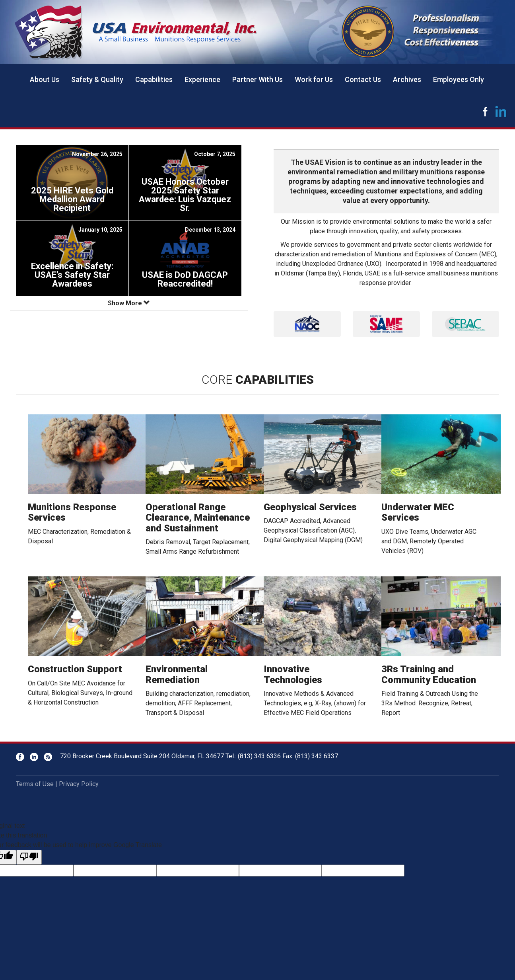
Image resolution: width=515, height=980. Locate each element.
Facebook (485, 111)
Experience (202, 79)
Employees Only (459, 79)
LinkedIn (501, 111)
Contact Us (363, 79)
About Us (45, 79)
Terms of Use (35, 784)
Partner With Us (257, 79)
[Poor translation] (29, 857)
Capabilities (154, 79)
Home (12, 80)
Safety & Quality (97, 79)
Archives (407, 79)
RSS (48, 757)
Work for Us (314, 79)
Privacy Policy (79, 784)
